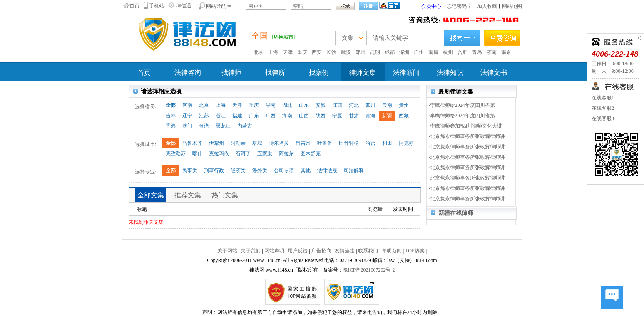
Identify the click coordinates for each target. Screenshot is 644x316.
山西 (304, 116)
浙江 (221, 116)
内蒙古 (245, 126)
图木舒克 (311, 153)
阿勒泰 (238, 143)
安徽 (321, 105)
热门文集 (225, 195)
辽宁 (187, 116)
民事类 (190, 170)
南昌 (433, 52)
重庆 (302, 52)
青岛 (477, 52)
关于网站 (227, 251)
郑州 (361, 52)
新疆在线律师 (456, 213)
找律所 (275, 73)
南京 (506, 52)
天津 (288, 52)
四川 (370, 105)
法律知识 (450, 73)
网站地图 (512, 6)
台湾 (204, 126)
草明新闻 (392, 251)
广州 (419, 52)
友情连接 (345, 251)
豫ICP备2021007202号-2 (369, 270)
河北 (354, 105)
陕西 (321, 116)
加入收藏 (487, 6)
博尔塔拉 (279, 143)
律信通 (184, 6)
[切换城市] (284, 37)
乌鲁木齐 (192, 143)
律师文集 (363, 73)
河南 (187, 105)
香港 (171, 126)
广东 (254, 116)
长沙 (331, 52)
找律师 (231, 73)
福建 (237, 116)
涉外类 (260, 170)
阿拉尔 (286, 153)
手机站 (157, 6)
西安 (317, 52)
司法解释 (354, 170)
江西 (337, 105)
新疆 (387, 116)
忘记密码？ (459, 6)
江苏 (204, 116)
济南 (492, 52)
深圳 (404, 52)
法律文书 (494, 73)
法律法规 (327, 170)
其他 (306, 170)
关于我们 (251, 251)
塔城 (257, 143)
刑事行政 (214, 170)
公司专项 (284, 170)
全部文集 (151, 195)
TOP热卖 (415, 251)
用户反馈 (298, 251)
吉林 (171, 116)
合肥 (462, 52)
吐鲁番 (325, 143)
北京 (259, 52)
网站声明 (274, 251)
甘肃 (354, 116)
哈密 (370, 143)
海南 (287, 116)
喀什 (197, 153)
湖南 (271, 105)
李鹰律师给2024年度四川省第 (462, 105)
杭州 (448, 52)
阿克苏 (406, 143)
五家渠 (265, 153)
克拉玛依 (219, 153)
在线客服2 (603, 108)
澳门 (187, 126)
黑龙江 (223, 126)
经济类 (238, 170)
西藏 (404, 116)
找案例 (319, 73)
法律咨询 (188, 73)
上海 (273, 52)
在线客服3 (603, 118)
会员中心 (431, 6)
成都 (390, 52)
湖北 (287, 105)
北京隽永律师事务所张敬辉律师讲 (467, 136)
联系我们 (368, 251)
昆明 (375, 52)
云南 (387, 105)
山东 (304, 105)
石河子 (243, 153)
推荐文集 (188, 195)
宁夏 (337, 116)
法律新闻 (406, 73)
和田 (387, 143)
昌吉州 (303, 143)
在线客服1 (603, 98)
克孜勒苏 (176, 153)
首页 (134, 6)
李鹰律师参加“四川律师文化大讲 (466, 126)
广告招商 (321, 251)
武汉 (346, 52)
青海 (370, 116)
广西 (271, 116)
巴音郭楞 (349, 143)
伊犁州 (216, 143)
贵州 (404, 105)
